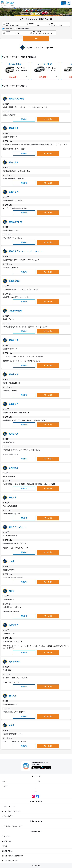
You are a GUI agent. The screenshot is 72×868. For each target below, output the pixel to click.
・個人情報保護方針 (7, 851)
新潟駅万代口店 (15, 222)
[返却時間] (22, 34)
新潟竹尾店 (13, 192)
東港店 (12, 725)
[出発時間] (41, 25)
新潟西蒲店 (13, 162)
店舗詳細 (24, 119)
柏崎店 (12, 591)
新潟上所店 (13, 374)
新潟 (19, 7)
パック (4, 781)
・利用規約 (4, 846)
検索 (36, 39)
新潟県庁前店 (14, 281)
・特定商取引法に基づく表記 (9, 861)
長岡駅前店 (13, 434)
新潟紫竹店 (13, 340)
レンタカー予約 (11, 7)
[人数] (60, 25)
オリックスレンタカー (28, 7)
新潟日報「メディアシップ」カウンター (26, 251)
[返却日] (10, 34)
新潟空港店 (13, 128)
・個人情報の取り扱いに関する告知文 (12, 856)
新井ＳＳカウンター (17, 527)
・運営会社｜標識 (6, 841)
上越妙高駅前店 (15, 311)
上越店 (12, 561)
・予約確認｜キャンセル (8, 806)
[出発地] (15, 25)
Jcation (3, 7)
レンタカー (6, 786)
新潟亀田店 (13, 404)
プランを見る (48, 119)
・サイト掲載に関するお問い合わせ (11, 826)
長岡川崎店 (13, 468)
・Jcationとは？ (6, 836)
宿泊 (40, 781)
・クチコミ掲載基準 (7, 816)
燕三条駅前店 (14, 662)
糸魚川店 (13, 498)
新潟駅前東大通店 (16, 99)
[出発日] (32, 25)
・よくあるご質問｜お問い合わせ (11, 811)
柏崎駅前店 (13, 625)
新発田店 (13, 696)
